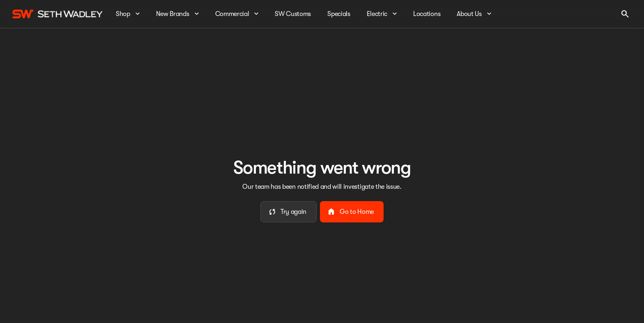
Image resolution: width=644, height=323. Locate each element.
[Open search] (625, 14)
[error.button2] (352, 212)
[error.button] (289, 212)
